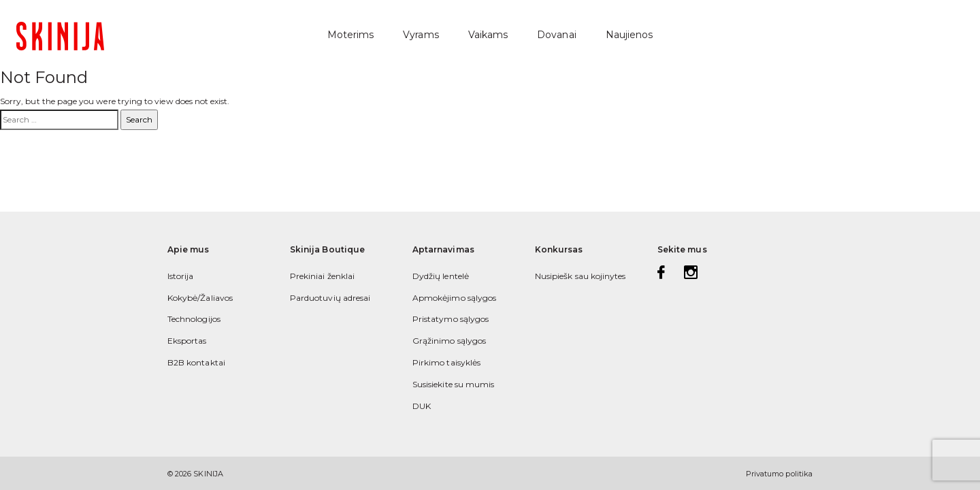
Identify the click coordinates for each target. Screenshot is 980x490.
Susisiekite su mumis (453, 384)
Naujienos (630, 35)
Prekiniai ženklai (322, 276)
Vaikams (488, 35)
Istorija (180, 276)
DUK (422, 406)
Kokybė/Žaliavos (200, 298)
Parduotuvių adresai (330, 298)
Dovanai (556, 35)
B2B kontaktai (196, 362)
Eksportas (187, 341)
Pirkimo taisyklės (446, 362)
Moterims (350, 35)
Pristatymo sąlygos (451, 319)
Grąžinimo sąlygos (449, 341)
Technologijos (194, 319)
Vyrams (421, 35)
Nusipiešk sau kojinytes (580, 276)
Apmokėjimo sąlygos (454, 298)
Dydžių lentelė (441, 276)
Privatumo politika (779, 474)
